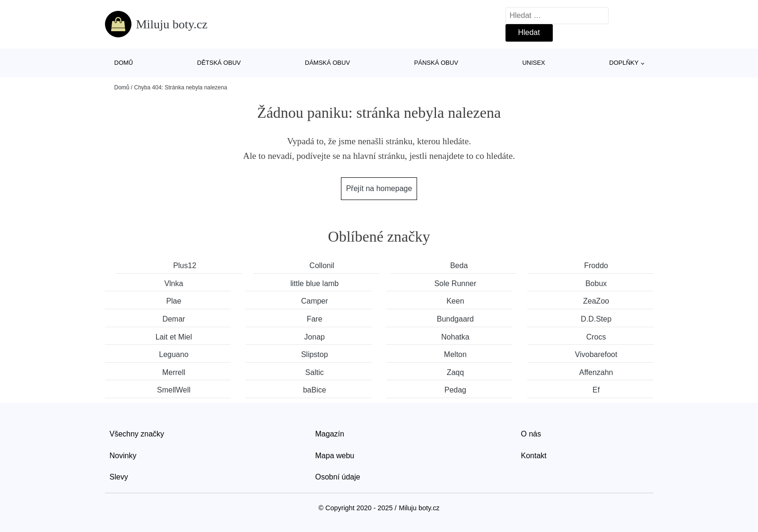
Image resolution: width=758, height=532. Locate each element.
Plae (174, 301)
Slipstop (315, 354)
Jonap (314, 337)
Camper (315, 301)
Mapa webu (335, 456)
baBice (315, 390)
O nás (531, 434)
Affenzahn (596, 372)
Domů (124, 63)
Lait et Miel (174, 337)
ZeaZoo (596, 301)
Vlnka (174, 283)
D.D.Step (596, 319)
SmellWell (174, 390)
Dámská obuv (327, 63)
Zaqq (455, 372)
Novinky (123, 456)
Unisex (533, 63)
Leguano (174, 354)
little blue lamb (314, 283)
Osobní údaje (338, 477)
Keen (455, 301)
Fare (315, 319)
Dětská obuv (219, 63)
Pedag (455, 390)
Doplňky (624, 63)
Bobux (596, 283)
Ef (596, 390)
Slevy (119, 477)
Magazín (330, 434)
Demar (174, 319)
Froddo (596, 266)
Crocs (596, 337)
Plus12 (185, 266)
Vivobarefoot (596, 354)
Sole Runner (455, 283)
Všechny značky (137, 434)
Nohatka (455, 337)
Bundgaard (455, 319)
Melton (455, 354)
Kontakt (534, 456)
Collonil (322, 266)
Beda (459, 266)
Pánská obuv (436, 63)
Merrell (174, 372)
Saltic (315, 372)
